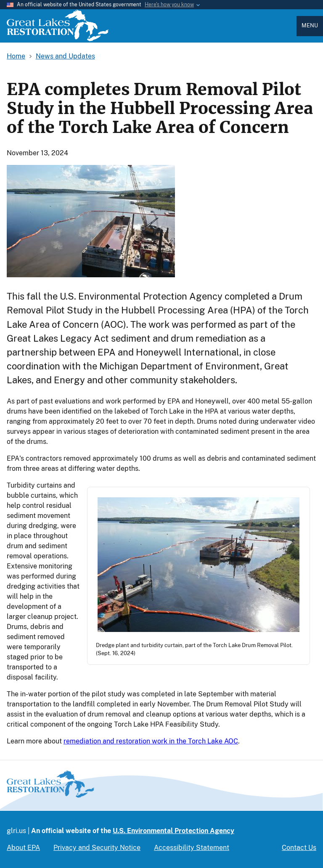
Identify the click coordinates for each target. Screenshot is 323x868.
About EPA (23, 848)
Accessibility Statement (192, 848)
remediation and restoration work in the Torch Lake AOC (151, 741)
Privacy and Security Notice (97, 848)
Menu (310, 25)
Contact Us (299, 848)
